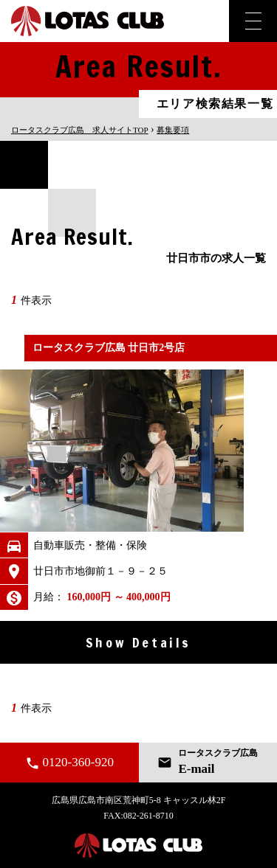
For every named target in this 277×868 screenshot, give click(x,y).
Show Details (138, 642)
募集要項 (173, 130)
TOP (80, 130)
